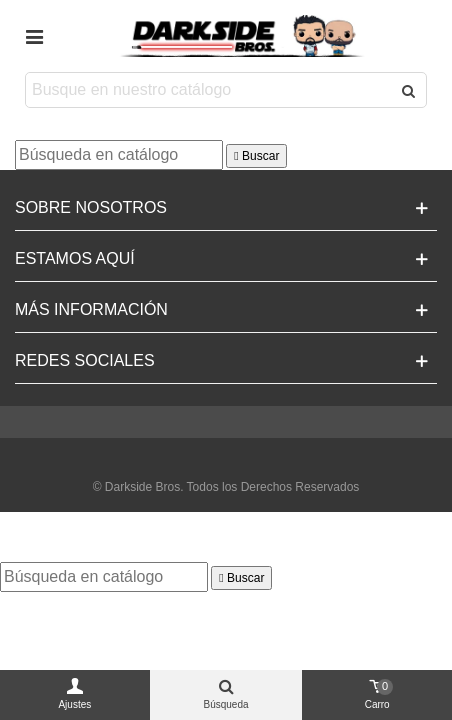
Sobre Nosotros (91, 207)
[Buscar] (119, 155)
